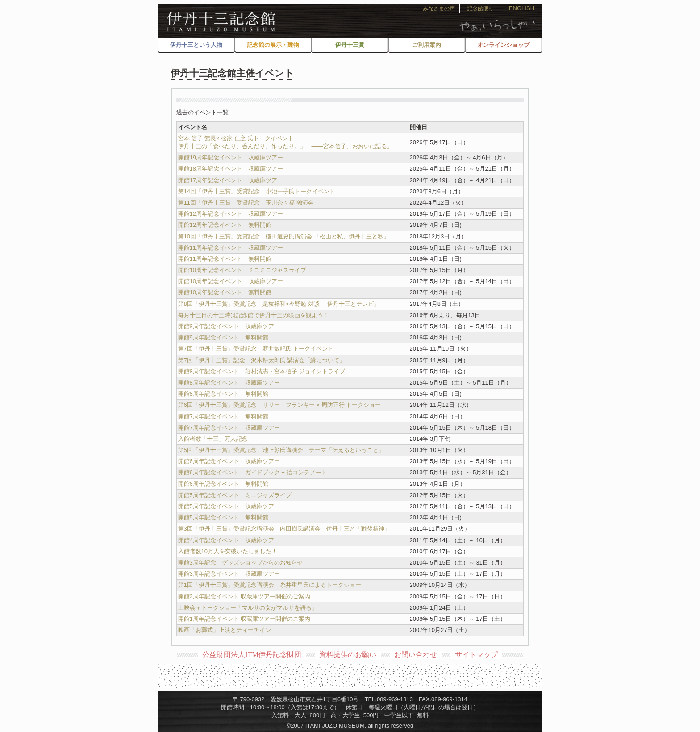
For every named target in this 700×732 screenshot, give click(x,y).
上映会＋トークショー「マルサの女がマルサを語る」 (251, 608)
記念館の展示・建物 (273, 45)
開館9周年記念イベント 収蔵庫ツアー (229, 326)
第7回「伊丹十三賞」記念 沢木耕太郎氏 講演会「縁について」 (262, 360)
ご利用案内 (427, 45)
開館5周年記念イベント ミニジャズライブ (235, 495)
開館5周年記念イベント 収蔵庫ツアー (229, 506)
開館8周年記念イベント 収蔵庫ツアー (229, 383)
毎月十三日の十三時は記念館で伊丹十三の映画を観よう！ (254, 315)
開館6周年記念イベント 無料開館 (223, 484)
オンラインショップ (503, 45)
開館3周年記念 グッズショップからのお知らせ (241, 563)
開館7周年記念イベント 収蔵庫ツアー (229, 428)
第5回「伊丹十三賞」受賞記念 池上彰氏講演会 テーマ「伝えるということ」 (281, 450)
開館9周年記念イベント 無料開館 (223, 337)
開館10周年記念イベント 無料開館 (225, 292)
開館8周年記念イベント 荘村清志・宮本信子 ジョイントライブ (262, 371)
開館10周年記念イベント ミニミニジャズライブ (242, 270)
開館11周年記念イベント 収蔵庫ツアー (231, 248)
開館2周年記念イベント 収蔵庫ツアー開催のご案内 (244, 596)
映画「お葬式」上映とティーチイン (225, 630)
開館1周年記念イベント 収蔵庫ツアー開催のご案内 (244, 619)
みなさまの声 (439, 8)
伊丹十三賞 (350, 45)
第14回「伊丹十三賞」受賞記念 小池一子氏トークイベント (257, 191)
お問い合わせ (416, 655)
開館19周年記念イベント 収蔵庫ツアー (231, 157)
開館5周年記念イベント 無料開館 (223, 517)
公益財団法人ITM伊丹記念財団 (252, 655)
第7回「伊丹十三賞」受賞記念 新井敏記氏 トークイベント (256, 349)
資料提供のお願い (348, 655)
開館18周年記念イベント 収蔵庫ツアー (231, 169)
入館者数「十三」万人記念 (213, 439)
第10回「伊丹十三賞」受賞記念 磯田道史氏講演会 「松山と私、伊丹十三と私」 (284, 236)
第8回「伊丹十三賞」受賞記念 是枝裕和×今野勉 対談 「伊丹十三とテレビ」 (279, 304)
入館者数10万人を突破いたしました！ (228, 551)
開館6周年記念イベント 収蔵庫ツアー (229, 461)
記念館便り (480, 8)
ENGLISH (522, 8)
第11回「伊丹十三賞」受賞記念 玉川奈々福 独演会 (246, 203)
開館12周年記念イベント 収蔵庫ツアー (231, 214)
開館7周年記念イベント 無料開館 (223, 416)
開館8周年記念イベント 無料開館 (223, 394)
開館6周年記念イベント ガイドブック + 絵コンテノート (253, 472)
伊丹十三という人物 (196, 45)
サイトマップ (476, 655)
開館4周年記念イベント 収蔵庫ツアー (229, 540)
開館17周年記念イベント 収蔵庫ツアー (231, 180)
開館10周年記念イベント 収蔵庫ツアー (231, 281)
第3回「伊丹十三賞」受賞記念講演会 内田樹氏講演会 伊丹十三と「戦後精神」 (284, 529)
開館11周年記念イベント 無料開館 (225, 259)
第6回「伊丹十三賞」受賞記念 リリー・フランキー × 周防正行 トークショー (280, 405)
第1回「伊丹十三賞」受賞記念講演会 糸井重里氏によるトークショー (270, 585)
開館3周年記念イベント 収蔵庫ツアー (229, 574)
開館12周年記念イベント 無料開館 (225, 225)
